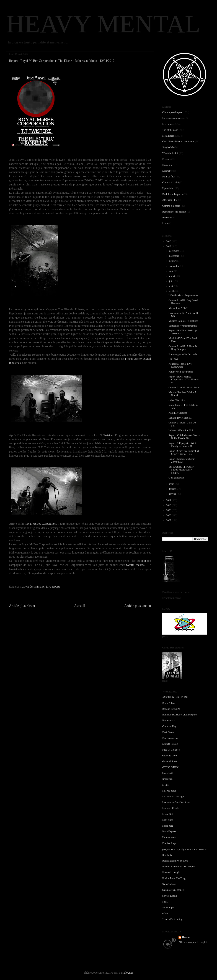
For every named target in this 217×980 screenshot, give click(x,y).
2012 (169, 246)
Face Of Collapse (171, 750)
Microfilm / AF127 (178, 308)
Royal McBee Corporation (40, 524)
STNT (165, 902)
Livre (165, 223)
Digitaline (167, 165)
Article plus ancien (138, 606)
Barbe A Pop (169, 703)
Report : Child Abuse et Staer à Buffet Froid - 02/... (184, 437)
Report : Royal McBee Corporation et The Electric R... (184, 380)
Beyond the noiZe (171, 709)
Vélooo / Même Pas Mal (181, 430)
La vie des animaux (33, 587)
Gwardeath (168, 773)
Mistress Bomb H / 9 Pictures (183, 321)
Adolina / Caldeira (178, 413)
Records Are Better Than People (178, 867)
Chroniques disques (172, 112)
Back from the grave (173, 194)
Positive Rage (169, 843)
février (173, 489)
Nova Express (169, 832)
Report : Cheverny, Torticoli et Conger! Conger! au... (184, 452)
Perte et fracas (169, 837)
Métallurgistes (169, 136)
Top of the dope (170, 130)
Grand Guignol (170, 761)
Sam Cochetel (169, 884)
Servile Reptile (170, 896)
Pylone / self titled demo (181, 372)
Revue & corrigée (171, 872)
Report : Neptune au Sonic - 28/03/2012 (183, 461)
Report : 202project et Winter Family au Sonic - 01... (183, 445)
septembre (175, 266)
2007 (169, 520)
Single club (168, 147)
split (143, 561)
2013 (169, 241)
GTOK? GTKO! (170, 767)
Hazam (186, 937)
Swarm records (135, 565)
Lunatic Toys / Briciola (180, 418)
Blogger (128, 973)
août (172, 271)
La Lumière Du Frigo (173, 797)
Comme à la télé (170, 183)
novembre (174, 256)
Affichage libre (170, 200)
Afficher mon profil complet (193, 942)
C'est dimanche (176, 478)
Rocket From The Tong (174, 878)
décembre (174, 251)
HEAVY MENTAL (103, 24)
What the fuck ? (170, 153)
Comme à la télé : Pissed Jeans (184, 388)
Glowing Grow (170, 756)
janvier (173, 494)
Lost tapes (167, 171)
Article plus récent (22, 606)
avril (172, 291)
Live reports (53, 587)
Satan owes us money (173, 890)
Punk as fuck (169, 177)
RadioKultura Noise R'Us (175, 861)
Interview (167, 218)
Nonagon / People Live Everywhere (180, 365)
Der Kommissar (170, 738)
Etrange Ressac (170, 744)
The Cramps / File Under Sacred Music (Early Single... (181, 470)
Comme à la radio (171, 206)
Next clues (168, 820)
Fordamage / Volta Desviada (183, 354)
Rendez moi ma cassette (174, 212)
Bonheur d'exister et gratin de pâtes (180, 715)
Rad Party (167, 855)
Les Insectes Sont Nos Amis (176, 802)
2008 (169, 515)
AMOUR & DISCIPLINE (175, 697)
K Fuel (166, 785)
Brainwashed (169, 721)
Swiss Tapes (168, 908)
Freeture (166, 159)
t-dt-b (165, 913)
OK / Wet (173, 359)
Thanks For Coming (172, 919)
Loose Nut (168, 814)
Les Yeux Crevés (171, 808)
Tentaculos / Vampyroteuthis (183, 326)
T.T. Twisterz (106, 435)
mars (172, 484)
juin (171, 281)
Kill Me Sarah (169, 791)
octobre (173, 261)
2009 (169, 510)
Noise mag (168, 826)
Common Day (169, 726)
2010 (169, 505)
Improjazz (167, 779)
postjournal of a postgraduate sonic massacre (185, 849)
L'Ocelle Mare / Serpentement (184, 295)
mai (171, 286)
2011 (169, 500)
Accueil (80, 606)
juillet (172, 276)
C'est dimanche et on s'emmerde (178, 142)
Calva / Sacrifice (177, 400)
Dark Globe (168, 732)
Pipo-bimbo (168, 188)
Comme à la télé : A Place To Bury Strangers (183, 348)
